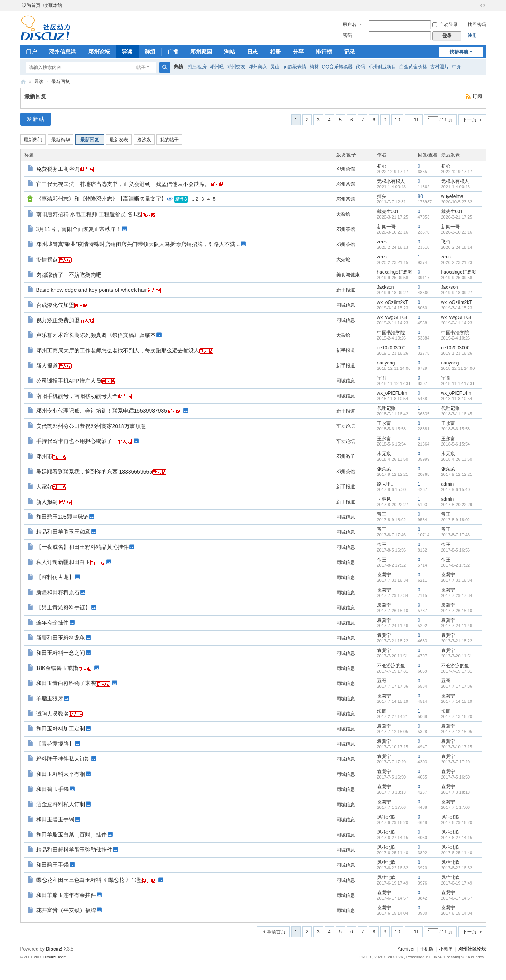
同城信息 (346, 305)
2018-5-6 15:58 (456, 429)
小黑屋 (446, 949)
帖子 (141, 68)
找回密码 (477, 24)
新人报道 (47, 366)
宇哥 (382, 378)
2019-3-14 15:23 (457, 308)
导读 (127, 52)
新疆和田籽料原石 (58, 592)
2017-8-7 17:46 (456, 535)
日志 (252, 52)
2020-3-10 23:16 (457, 232)
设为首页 (31, 5)
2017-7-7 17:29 (456, 762)
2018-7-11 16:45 (457, 414)
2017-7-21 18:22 (457, 641)
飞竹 (446, 242)
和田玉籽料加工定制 (61, 728)
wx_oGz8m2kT (393, 302)
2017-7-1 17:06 (456, 807)
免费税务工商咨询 (58, 169)
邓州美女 (258, 67)
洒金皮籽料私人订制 (61, 804)
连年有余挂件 (52, 623)
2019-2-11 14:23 (457, 323)
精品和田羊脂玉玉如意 (63, 532)
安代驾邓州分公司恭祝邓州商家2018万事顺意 (91, 426)
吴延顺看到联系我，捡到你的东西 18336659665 (94, 472)
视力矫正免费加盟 (58, 320)
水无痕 (384, 454)
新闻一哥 (386, 227)
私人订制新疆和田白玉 (63, 562)
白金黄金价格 (413, 67)
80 (420, 196)
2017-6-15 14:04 (457, 913)
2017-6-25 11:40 (457, 853)
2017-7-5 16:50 (456, 777)
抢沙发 (144, 140)
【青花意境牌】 (55, 744)
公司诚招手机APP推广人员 (69, 381)
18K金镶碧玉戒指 (57, 668)
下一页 (469, 120)
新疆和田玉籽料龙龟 (61, 638)
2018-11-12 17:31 (458, 383)
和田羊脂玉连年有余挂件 (66, 895)
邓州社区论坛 (472, 949)
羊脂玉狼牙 (50, 698)
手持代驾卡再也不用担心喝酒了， (77, 441)
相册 (275, 52)
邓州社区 (23, 82)
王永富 (384, 423)
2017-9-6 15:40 (456, 489)
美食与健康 (348, 275)
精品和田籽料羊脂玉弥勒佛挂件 (74, 850)
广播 (173, 52)
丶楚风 (384, 499)
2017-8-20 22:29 (457, 505)
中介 (457, 67)
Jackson (386, 287)
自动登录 (445, 24)
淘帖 (230, 52)
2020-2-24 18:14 (457, 247)
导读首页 (276, 932)
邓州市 (44, 456)
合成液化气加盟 (55, 305)
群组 (150, 52)
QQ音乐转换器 (337, 67)
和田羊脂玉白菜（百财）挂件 (71, 834)
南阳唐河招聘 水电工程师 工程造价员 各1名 (89, 214)
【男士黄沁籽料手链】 (63, 607)
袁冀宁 (384, 575)
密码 (348, 35)
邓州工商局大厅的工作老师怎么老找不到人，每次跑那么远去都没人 (118, 350)
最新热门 (33, 140)
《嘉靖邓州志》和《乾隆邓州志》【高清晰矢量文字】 (101, 199)
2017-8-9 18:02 (456, 520)
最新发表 (119, 140)
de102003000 (391, 348)
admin (448, 484)
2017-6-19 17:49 (457, 883)
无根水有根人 (391, 181)
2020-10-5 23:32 (457, 202)
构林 (314, 67)
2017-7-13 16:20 (457, 716)
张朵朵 (384, 469)
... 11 (414, 120)
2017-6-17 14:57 (457, 898)
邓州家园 (201, 52)
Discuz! (54, 949)
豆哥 (382, 681)
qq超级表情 (295, 67)
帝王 (382, 514)
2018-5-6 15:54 (456, 444)
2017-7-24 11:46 (457, 626)
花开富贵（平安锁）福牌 (66, 910)
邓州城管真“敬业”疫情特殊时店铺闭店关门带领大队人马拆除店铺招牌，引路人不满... (138, 244)
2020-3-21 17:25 (457, 217)
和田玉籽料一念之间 (61, 653)
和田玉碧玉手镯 (55, 819)
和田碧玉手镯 (52, 789)
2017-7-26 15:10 (457, 611)
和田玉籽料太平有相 (61, 774)
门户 (31, 52)
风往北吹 (386, 817)
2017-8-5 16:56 (456, 550)
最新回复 (61, 82)
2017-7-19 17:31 (457, 671)
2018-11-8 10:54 (457, 399)
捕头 (382, 196)
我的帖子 (169, 140)
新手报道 (346, 290)
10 (397, 120)
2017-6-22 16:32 (457, 868)
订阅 (477, 96)
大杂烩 (343, 214)
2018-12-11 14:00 (458, 368)
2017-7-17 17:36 (457, 686)
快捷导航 (459, 52)
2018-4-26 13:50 (457, 459)
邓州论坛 (99, 52)
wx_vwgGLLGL (393, 317)
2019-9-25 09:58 (457, 278)
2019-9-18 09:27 (457, 293)
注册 (472, 35)
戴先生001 (388, 212)
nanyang (386, 363)
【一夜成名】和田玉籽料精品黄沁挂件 (82, 547)
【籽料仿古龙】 (55, 577)
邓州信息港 (63, 52)
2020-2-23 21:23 (457, 262)
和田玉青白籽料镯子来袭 (66, 683)
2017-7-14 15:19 (457, 701)
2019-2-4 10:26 (456, 338)
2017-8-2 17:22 (456, 565)
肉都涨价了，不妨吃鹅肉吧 (69, 275)
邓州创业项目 (382, 67)
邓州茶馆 (346, 169)
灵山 (275, 67)
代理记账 (386, 408)
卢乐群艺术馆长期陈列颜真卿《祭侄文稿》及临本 (96, 335)
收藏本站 (53, 5)
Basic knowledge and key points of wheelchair (92, 290)
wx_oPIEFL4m (392, 393)
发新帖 (36, 119)
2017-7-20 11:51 (457, 656)
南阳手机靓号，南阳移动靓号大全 (77, 396)
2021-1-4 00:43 (456, 187)
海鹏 (382, 711)
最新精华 (61, 140)
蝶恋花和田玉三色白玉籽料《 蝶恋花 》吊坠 (89, 880)
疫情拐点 (47, 260)
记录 (350, 52)
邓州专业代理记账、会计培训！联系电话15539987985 (102, 411)
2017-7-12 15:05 (457, 732)
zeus (382, 242)
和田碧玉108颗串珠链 (62, 517)
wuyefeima (452, 196)
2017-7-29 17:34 (457, 595)
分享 (298, 52)
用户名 (350, 24)
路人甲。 (386, 484)
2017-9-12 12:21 (457, 474)
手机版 (427, 949)
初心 (382, 166)
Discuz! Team (55, 957)
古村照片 (440, 67)
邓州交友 (236, 67)
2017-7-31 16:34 (457, 580)
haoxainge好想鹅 (395, 272)
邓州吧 (217, 67)
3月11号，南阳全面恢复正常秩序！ (79, 229)
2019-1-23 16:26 (457, 353)
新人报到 (47, 502)
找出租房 (197, 67)
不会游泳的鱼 (391, 666)
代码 (360, 67)
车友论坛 (346, 426)
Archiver (406, 949)
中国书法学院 (391, 333)
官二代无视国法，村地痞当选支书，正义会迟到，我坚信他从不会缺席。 (123, 184)
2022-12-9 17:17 (457, 172)
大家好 (44, 487)
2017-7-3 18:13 (456, 792)
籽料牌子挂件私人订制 (63, 759)
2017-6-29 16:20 (457, 822)
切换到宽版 (483, 5)
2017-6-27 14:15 (457, 838)
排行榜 (324, 52)
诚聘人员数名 (52, 714)
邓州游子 (346, 456)
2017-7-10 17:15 (457, 747)
